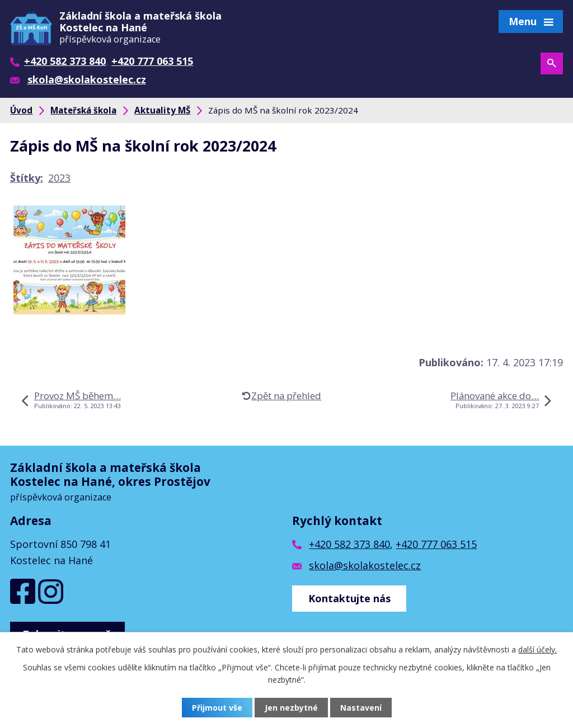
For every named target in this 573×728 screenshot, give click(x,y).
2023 (59, 178)
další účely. (537, 649)
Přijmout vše (217, 708)
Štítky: (27, 178)
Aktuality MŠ (162, 110)
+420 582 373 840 (349, 544)
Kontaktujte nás (349, 598)
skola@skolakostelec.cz (365, 565)
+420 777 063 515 (436, 544)
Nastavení (361, 708)
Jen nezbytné (291, 708)
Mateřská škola (83, 110)
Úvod (21, 110)
